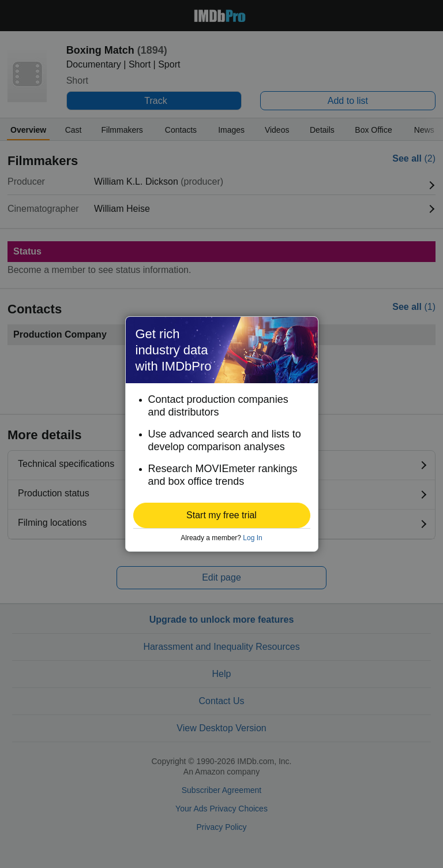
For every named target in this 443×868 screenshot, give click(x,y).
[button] (222, 515)
